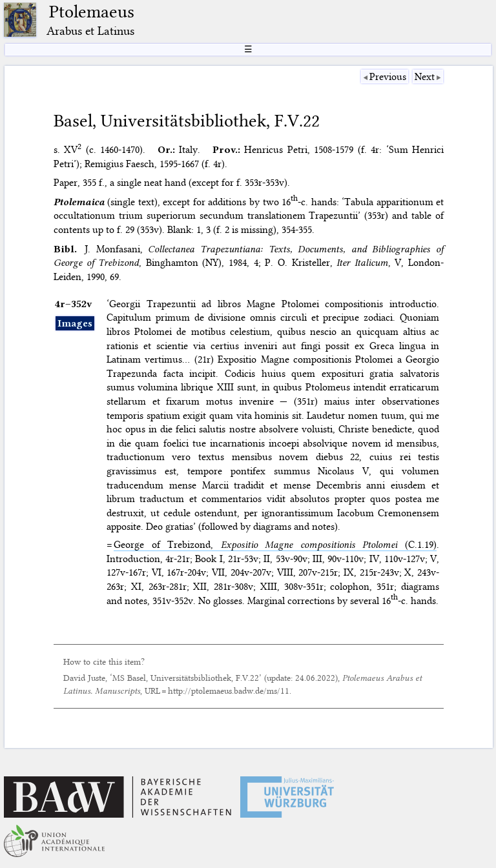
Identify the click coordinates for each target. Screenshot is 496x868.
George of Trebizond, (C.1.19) (275, 545)
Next (425, 77)
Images (75, 323)
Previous (388, 77)
